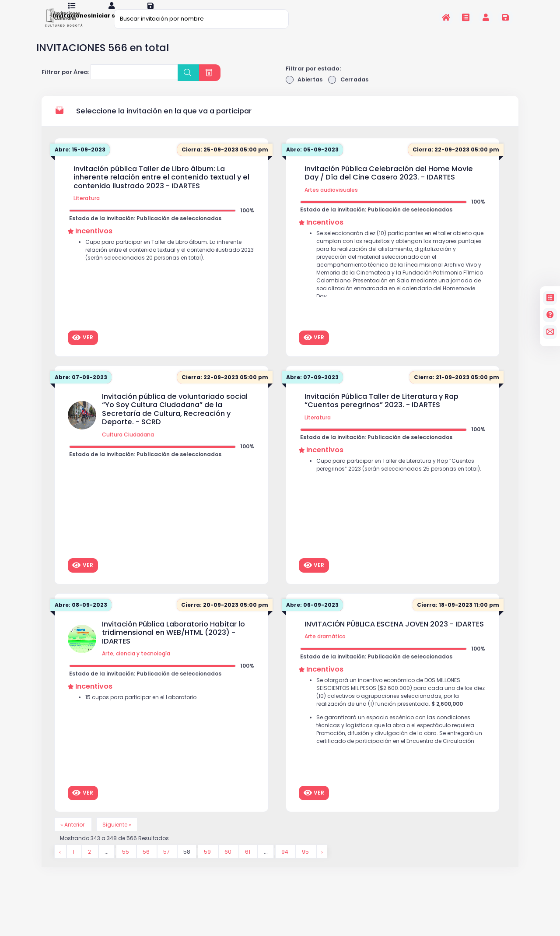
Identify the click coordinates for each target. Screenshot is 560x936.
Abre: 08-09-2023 (82, 617)
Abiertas (305, 91)
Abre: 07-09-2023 (82, 389)
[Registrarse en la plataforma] (506, 17)
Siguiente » (120, 837)
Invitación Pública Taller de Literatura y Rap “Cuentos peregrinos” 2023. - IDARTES (381, 413)
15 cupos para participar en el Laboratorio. (145, 711)
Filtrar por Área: (65, 84)
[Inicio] (446, 17)
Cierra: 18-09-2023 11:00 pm (457, 617)
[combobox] (134, 84)
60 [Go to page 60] (229, 865)
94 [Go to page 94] (286, 865)
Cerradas (350, 91)
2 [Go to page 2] (90, 865)
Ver (83, 349)
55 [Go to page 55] (127, 865)
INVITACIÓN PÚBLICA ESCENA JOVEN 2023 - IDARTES (394, 636)
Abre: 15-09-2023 (82, 162)
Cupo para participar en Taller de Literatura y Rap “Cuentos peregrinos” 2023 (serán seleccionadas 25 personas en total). (400, 484)
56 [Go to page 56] (147, 865)
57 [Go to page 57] (168, 865)
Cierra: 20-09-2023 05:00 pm (223, 617)
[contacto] (550, 332)
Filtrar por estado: (313, 80)
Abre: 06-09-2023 (314, 617)
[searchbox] (99, 85)
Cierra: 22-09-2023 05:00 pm (454, 162)
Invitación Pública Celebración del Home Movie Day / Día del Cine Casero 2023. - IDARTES (389, 185)
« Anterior (74, 837)
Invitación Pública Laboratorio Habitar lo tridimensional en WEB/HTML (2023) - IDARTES (173, 645)
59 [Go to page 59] (208, 865)
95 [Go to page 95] (307, 865)
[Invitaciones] (466, 17)
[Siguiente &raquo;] (323, 866)
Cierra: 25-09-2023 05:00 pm (223, 162)
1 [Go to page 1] (74, 865)
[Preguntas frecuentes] (550, 315)
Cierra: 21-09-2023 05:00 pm (455, 389)
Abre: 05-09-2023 (314, 162)
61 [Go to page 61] (249, 865)
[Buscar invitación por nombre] (201, 19)
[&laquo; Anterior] (60, 866)
